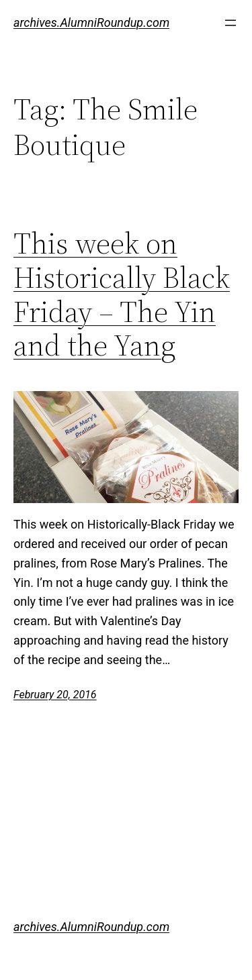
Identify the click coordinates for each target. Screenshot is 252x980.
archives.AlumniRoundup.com (91, 22)
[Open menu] (230, 23)
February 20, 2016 (55, 695)
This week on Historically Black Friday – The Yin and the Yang (122, 294)
